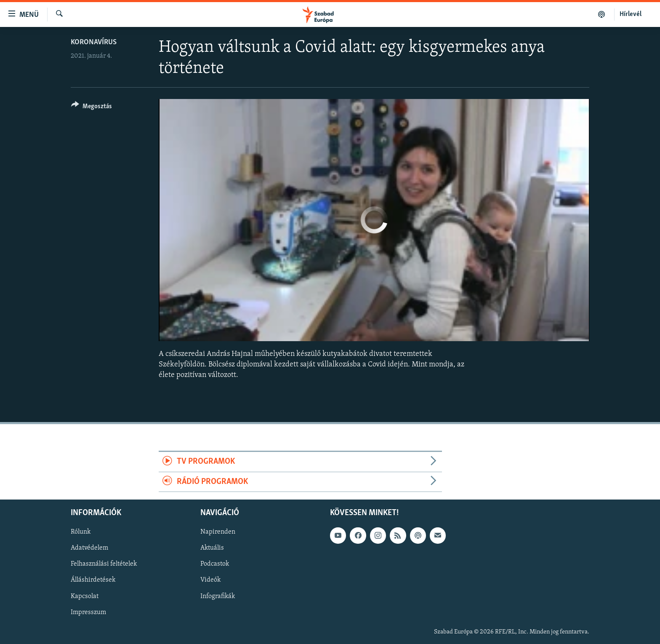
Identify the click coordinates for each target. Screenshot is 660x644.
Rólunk (81, 532)
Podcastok (215, 564)
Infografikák (218, 596)
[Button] (92, 108)
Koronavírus (94, 42)
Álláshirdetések (93, 580)
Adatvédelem (89, 548)
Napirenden (218, 532)
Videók (210, 580)
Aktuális (212, 548)
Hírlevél (631, 14)
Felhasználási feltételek (104, 564)
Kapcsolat (85, 596)
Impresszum (88, 612)
